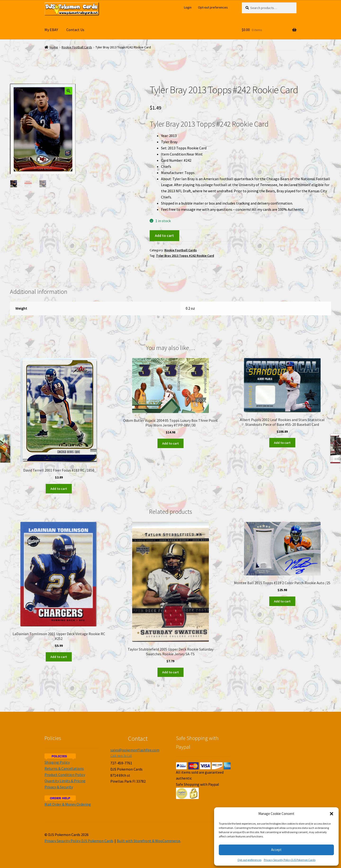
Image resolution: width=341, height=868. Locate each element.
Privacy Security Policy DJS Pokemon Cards (290, 860)
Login (188, 7)
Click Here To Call (121, 756)
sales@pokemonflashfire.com (135, 750)
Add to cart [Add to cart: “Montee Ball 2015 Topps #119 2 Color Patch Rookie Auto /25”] (282, 601)
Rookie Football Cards (77, 47)
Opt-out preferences (249, 860)
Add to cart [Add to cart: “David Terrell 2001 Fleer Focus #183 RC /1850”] (59, 489)
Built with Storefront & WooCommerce (148, 841)
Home (54, 47)
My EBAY (51, 30)
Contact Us (75, 30)
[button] (332, 814)
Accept (276, 850)
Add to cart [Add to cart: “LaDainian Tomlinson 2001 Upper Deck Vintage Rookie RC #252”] (59, 657)
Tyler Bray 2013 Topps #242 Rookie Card (185, 256)
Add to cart (164, 235)
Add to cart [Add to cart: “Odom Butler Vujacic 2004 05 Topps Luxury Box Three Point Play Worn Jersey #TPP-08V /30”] (170, 443)
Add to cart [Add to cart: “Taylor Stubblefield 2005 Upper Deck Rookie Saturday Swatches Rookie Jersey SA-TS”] (170, 672)
